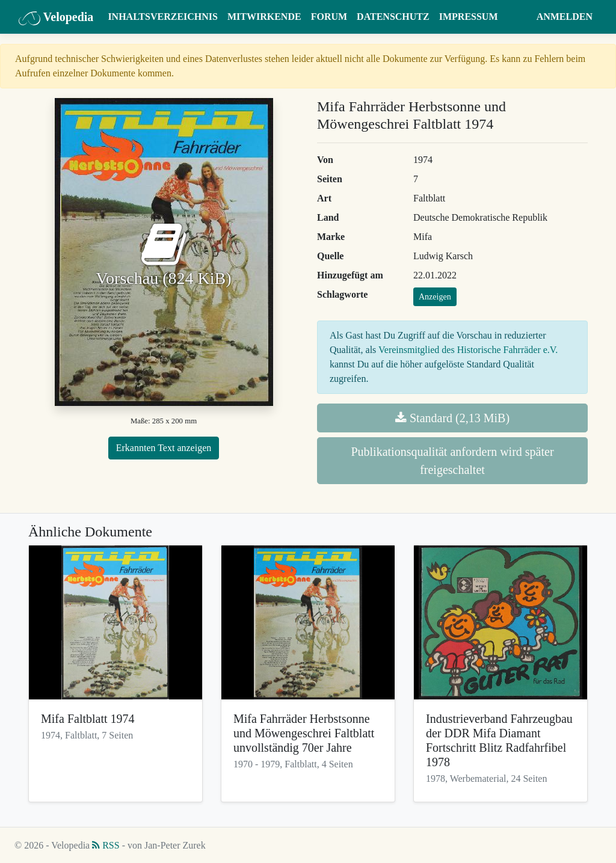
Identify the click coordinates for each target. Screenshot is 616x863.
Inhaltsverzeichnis (163, 17)
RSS (106, 845)
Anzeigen (435, 297)
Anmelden (565, 17)
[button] (520, 17)
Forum (329, 17)
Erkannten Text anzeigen (164, 448)
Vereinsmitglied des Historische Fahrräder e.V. (468, 350)
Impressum (469, 17)
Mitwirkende (264, 17)
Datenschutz (393, 17)
